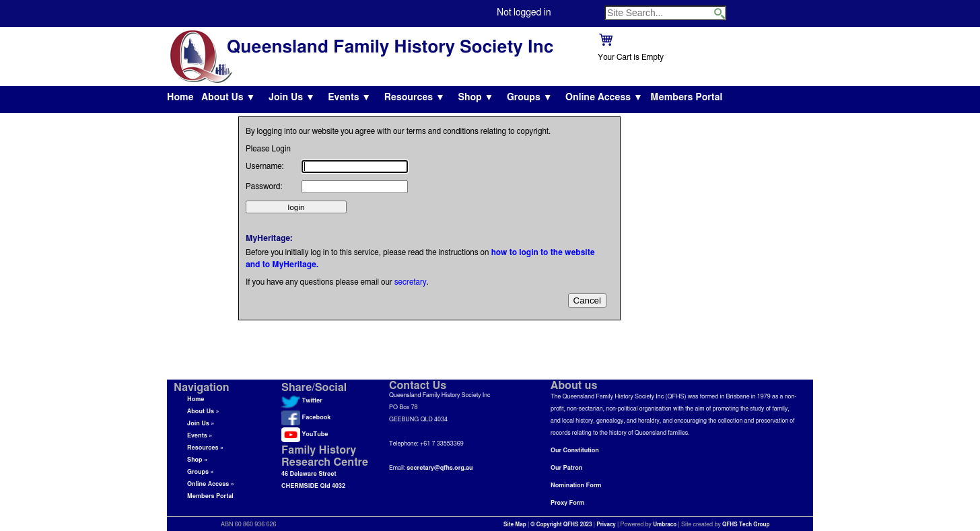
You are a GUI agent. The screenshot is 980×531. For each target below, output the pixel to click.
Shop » (197, 460)
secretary (411, 282)
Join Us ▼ (292, 98)
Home (180, 98)
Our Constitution (575, 451)
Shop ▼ (476, 98)
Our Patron (566, 468)
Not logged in (524, 13)
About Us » (203, 412)
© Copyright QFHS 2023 (562, 525)
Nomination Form (576, 486)
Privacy (606, 525)
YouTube (305, 434)
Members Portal (686, 98)
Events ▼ (349, 98)
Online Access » (211, 484)
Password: (264, 186)
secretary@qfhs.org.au (440, 468)
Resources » (205, 448)
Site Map (515, 525)
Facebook (306, 418)
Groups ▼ (530, 98)
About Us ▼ (228, 98)
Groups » (201, 472)
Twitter (302, 401)
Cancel (588, 300)
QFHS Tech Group (746, 525)
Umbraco (665, 525)
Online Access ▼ (604, 98)
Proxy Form (567, 503)
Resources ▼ (415, 98)
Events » (200, 436)
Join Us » (201, 424)
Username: (265, 166)
